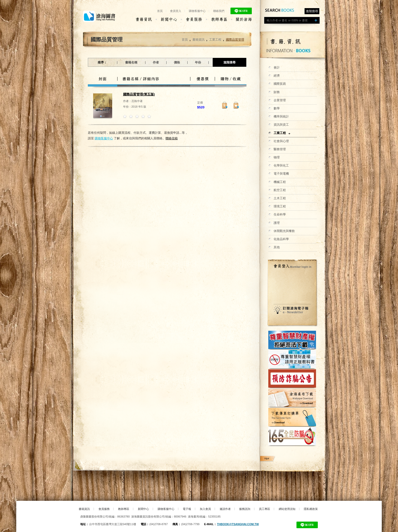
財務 (277, 92)
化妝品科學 (281, 239)
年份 (198, 62)
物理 (277, 157)
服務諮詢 (245, 509)
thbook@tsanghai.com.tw (238, 524)
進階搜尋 (312, 11)
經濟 (277, 76)
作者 (156, 62)
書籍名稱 (131, 62)
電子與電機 (281, 174)
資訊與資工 (281, 125)
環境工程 (280, 206)
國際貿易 (280, 84)
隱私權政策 (311, 509)
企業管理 (280, 100)
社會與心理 (281, 141)
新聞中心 (143, 509)
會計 (277, 68)
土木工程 (280, 198)
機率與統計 (281, 117)
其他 (277, 247)
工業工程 (280, 133)
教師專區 (124, 509)
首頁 (160, 11)
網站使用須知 (287, 509)
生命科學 (280, 214)
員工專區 (264, 509)
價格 (177, 62)
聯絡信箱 (172, 138)
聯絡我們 (219, 11)
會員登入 (176, 11)
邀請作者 (225, 509)
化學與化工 (281, 165)
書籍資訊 (198, 40)
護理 (277, 223)
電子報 (187, 509)
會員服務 (104, 509)
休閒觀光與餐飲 (284, 231)
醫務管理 (280, 149)
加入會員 (205, 509)
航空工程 (280, 190)
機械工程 (280, 182)
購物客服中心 (197, 11)
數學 (277, 108)
